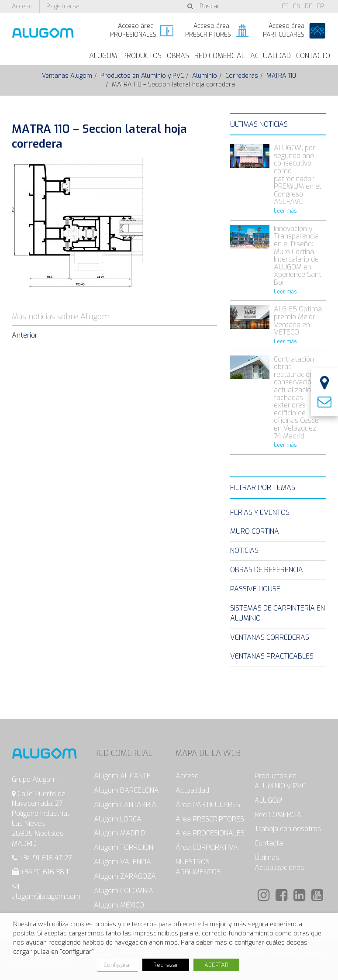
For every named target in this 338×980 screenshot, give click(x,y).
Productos (142, 56)
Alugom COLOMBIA (124, 891)
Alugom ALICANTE (122, 776)
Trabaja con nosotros (288, 829)
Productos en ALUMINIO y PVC (280, 781)
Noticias (244, 550)
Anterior (25, 335)
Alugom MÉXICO (119, 905)
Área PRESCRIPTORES (210, 819)
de (309, 6)
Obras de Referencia (267, 570)
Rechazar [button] (166, 965)
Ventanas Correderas (270, 637)
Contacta (269, 843)
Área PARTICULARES (208, 805)
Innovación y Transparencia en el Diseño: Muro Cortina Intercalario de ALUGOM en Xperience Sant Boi (298, 255)
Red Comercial (220, 56)
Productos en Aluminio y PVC (142, 76)
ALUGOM (103, 56)
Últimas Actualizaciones (279, 863)
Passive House (255, 589)
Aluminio (205, 76)
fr (320, 6)
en (297, 6)
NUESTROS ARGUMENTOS (198, 867)
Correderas (242, 76)
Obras (178, 56)
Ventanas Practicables (272, 656)
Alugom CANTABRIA (125, 805)
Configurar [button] (117, 965)
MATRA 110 (281, 76)
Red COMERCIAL (280, 815)
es (285, 6)
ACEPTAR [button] (216, 965)
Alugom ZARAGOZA (125, 876)
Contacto (313, 56)
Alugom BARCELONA (126, 790)
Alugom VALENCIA (122, 862)
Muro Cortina (255, 531)
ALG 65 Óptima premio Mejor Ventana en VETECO (298, 321)
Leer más (285, 211)
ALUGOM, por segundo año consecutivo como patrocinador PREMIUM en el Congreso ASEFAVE (297, 175)
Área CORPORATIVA (207, 847)
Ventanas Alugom (67, 76)
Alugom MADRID (119, 833)
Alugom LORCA (118, 819)
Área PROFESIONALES (210, 833)
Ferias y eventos (260, 512)
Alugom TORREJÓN (124, 847)
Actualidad (271, 56)
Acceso (22, 6)
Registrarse (63, 6)
